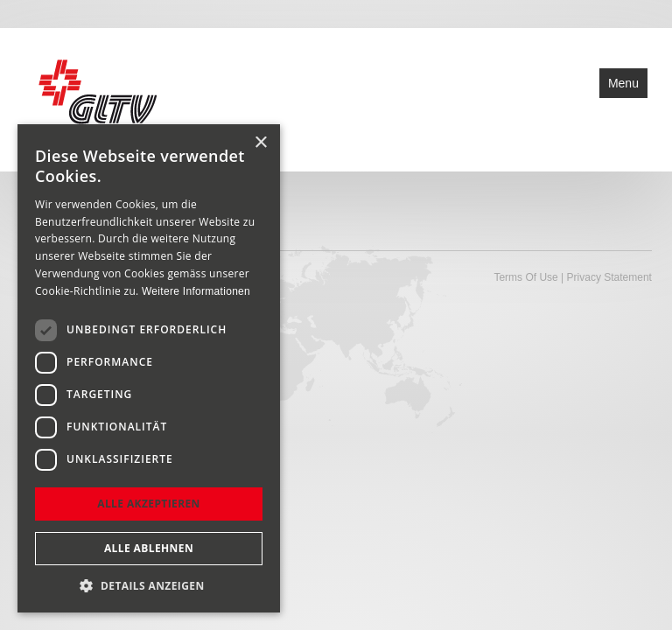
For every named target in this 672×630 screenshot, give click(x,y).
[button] (149, 586)
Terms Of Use (525, 277)
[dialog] (149, 368)
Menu (623, 83)
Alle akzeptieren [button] (149, 504)
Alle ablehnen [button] (149, 548)
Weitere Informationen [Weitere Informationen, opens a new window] (196, 291)
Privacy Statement (609, 277)
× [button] (260, 143)
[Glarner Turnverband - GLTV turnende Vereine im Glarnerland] (95, 98)
